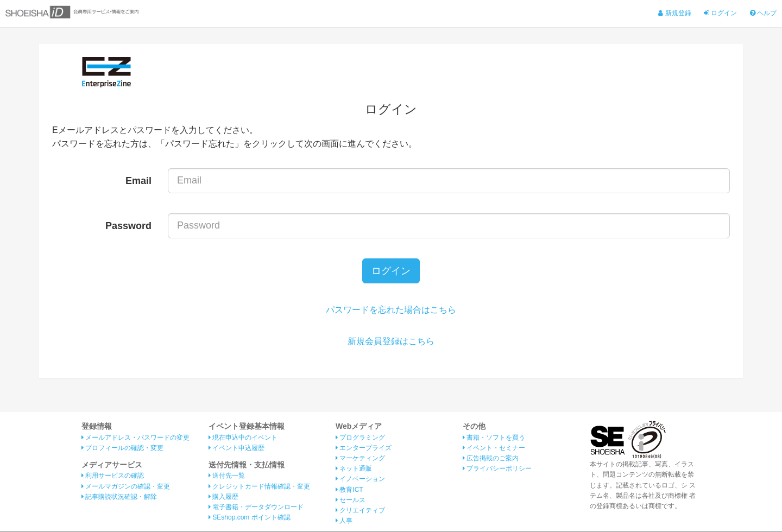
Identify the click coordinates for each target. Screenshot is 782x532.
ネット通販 (354, 469)
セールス (351, 500)
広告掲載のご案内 (491, 459)
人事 (344, 521)
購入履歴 (223, 497)
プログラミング (360, 438)
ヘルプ (763, 13)
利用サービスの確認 (113, 476)
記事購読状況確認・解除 (119, 497)
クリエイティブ (360, 511)
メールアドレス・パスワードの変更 (135, 438)
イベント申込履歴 (237, 448)
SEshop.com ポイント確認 (250, 518)
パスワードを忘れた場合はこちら (391, 310)
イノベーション (360, 479)
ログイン (720, 13)
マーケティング (360, 459)
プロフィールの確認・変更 (122, 448)
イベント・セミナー (494, 448)
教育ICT (349, 490)
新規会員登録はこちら (391, 341)
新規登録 (674, 13)
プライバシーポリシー (497, 469)
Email (138, 181)
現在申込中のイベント (243, 438)
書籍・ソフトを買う (494, 438)
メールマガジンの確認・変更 (126, 486)
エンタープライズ (364, 448)
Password (128, 226)
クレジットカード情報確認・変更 (259, 486)
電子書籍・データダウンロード (256, 508)
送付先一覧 (227, 476)
